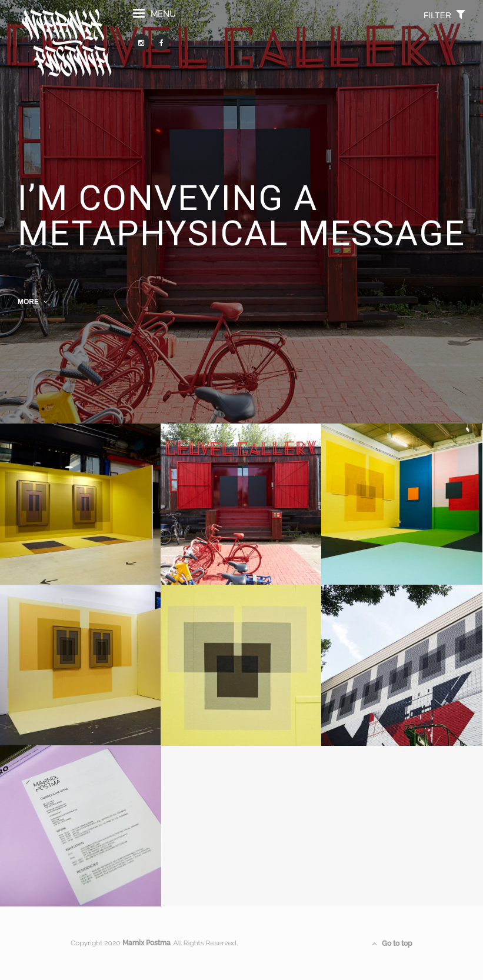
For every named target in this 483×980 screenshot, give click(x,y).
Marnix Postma (146, 943)
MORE (33, 302)
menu (154, 20)
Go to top (392, 944)
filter (444, 20)
